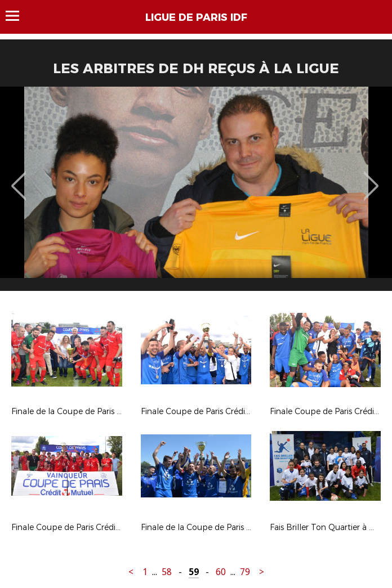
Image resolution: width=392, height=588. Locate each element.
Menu (18, 16)
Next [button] (371, 178)
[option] (196, 193)
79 (245, 572)
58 (167, 572)
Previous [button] (19, 178)
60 (221, 572)
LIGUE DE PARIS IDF (196, 17)
